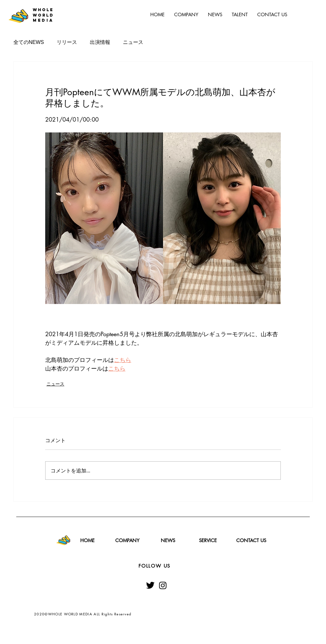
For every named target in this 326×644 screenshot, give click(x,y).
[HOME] (87, 540)
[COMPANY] (127, 540)
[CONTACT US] (251, 540)
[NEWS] (168, 540)
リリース (67, 42)
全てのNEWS (29, 42)
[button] (240, 15)
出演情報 (100, 42)
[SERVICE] (208, 540)
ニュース (133, 42)
